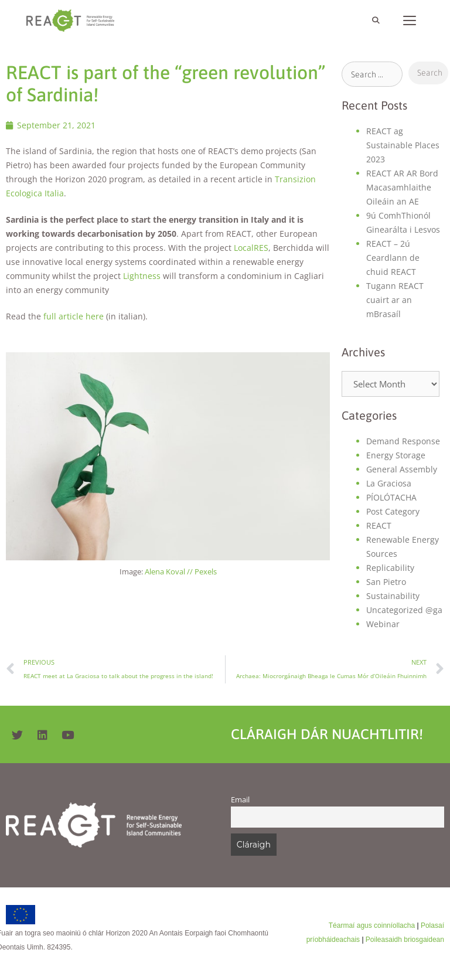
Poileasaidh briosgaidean (405, 940)
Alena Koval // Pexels (181, 571)
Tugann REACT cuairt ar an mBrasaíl (395, 300)
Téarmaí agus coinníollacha (372, 925)
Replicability (390, 568)
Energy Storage (396, 455)
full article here (74, 316)
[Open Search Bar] (375, 21)
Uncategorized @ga (404, 610)
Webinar (383, 624)
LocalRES (251, 248)
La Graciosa (389, 483)
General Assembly (402, 469)
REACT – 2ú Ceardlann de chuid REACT (393, 258)
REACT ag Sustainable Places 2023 (403, 145)
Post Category (393, 511)
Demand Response (403, 441)
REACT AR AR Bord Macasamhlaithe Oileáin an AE (402, 187)
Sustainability (393, 596)
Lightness (142, 276)
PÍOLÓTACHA (391, 497)
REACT (379, 525)
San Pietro (386, 582)
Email (240, 800)
